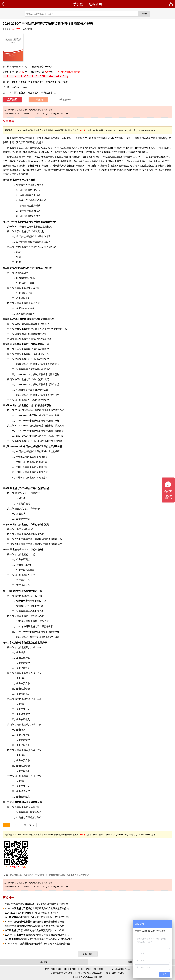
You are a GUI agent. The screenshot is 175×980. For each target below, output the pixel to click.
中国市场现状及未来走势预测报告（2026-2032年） (37, 917)
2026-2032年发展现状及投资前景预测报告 (32, 913)
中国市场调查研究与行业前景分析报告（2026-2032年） (40, 939)
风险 (151, 170)
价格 (30, 166)
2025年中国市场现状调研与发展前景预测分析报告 (37, 935)
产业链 (147, 161)
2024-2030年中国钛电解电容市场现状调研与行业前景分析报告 (66, 157)
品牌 (30, 170)
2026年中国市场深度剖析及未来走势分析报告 (34, 922)
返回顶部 (88, 954)
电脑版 (131, 962)
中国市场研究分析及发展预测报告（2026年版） (36, 930)
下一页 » (29, 825)
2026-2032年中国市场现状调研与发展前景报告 (37, 944)
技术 (27, 329)
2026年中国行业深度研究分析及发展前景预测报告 (37, 908)
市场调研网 (94, 4)
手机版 (78, 4)
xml (101, 977)
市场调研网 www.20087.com (85, 977)
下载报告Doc (64, 100)
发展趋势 (41, 242)
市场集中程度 (29, 601)
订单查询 (38, 100)
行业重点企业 (25, 643)
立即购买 (12, 100)
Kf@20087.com (20, 87)
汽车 (35, 152)
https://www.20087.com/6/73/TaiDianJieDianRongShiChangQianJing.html (36, 114)
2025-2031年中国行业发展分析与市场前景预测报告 (36, 904)
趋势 (28, 314)
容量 (32, 138)
